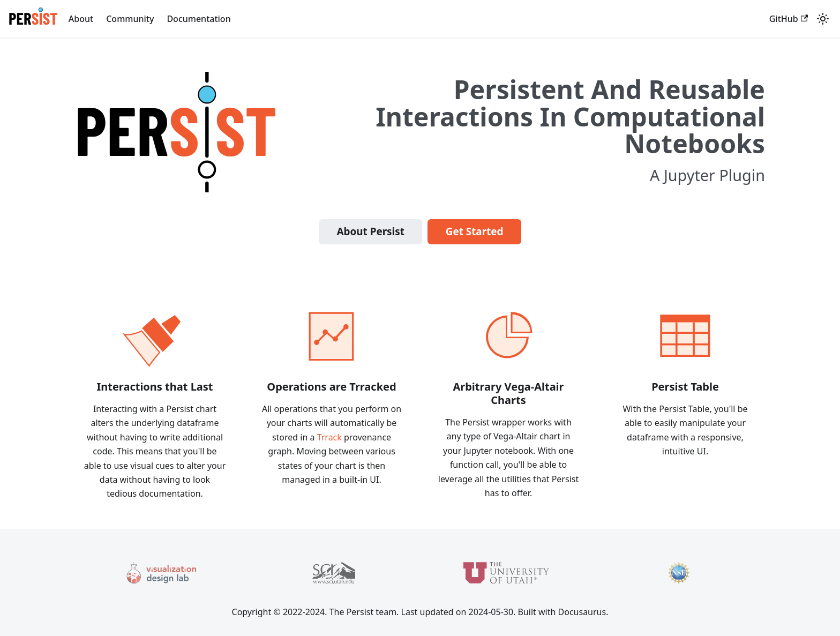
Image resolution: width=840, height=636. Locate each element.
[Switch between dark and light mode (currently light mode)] (823, 19)
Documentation (198, 19)
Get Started (475, 231)
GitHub (789, 19)
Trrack (329, 437)
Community (130, 19)
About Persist (370, 231)
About (81, 19)
